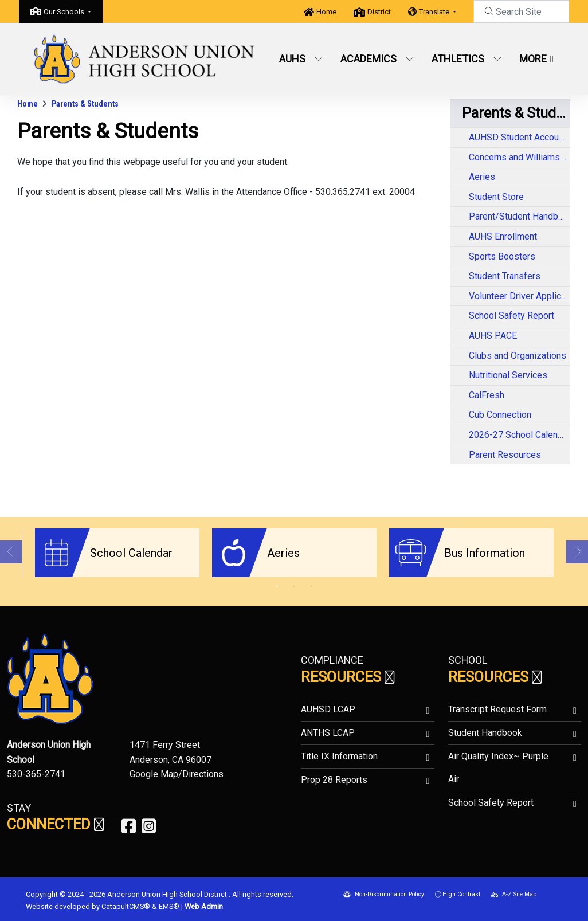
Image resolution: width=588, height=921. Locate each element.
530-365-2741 (36, 773)
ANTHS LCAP (328, 732)
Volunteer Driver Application (520, 296)
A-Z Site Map (514, 894)
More (536, 59)
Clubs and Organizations (518, 356)
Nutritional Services (508, 375)
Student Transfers (505, 276)
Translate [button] (435, 12)
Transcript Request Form (497, 709)
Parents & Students (85, 104)
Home (326, 12)
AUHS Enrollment (503, 236)
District (379, 12)
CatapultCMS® (126, 905)
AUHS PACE (493, 336)
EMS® (169, 905)
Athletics (467, 59)
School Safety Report (511, 316)
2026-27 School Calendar (520, 435)
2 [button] (294, 586)
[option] (117, 553)
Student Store (496, 197)
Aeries (482, 177)
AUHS (301, 59)
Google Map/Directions (177, 773)
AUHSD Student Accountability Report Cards (520, 137)
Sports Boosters (502, 256)
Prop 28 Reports (334, 779)
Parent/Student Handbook (520, 216)
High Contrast (461, 894)
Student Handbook (485, 732)
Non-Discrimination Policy (384, 894)
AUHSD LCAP (328, 709)
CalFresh (487, 395)
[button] (67, 12)
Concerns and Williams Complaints (520, 157)
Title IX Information (339, 756)
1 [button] (277, 586)
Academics (377, 59)
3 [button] (311, 586)
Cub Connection (500, 415)
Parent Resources (505, 455)
